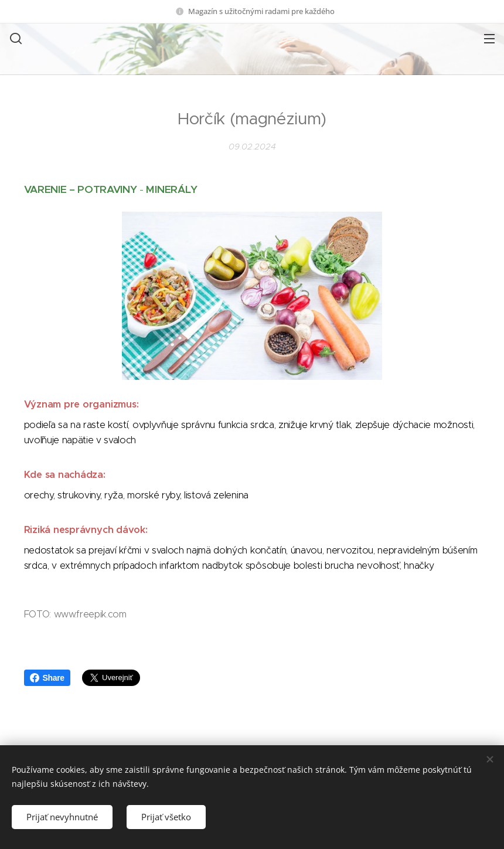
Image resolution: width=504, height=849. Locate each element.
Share (47, 678)
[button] (15, 38)
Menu (489, 39)
